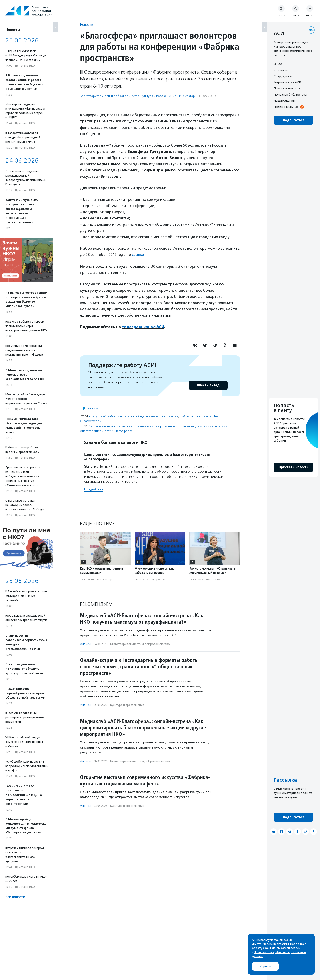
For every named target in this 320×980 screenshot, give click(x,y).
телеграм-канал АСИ (143, 327)
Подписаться (293, 120)
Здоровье (158, 579)
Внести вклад (208, 385)
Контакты (281, 70)
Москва (93, 408)
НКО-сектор (186, 96)
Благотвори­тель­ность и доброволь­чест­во (110, 96)
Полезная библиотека (290, 94)
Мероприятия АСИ (287, 82)
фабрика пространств (196, 416)
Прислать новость (287, 88)
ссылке (138, 255)
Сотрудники (283, 76)
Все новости (15, 897)
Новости (87, 25)
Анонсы (85, 644)
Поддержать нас (286, 107)
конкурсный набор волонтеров (112, 416)
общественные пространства (157, 416)
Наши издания (284, 100)
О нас (278, 64)
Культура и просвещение (159, 96)
